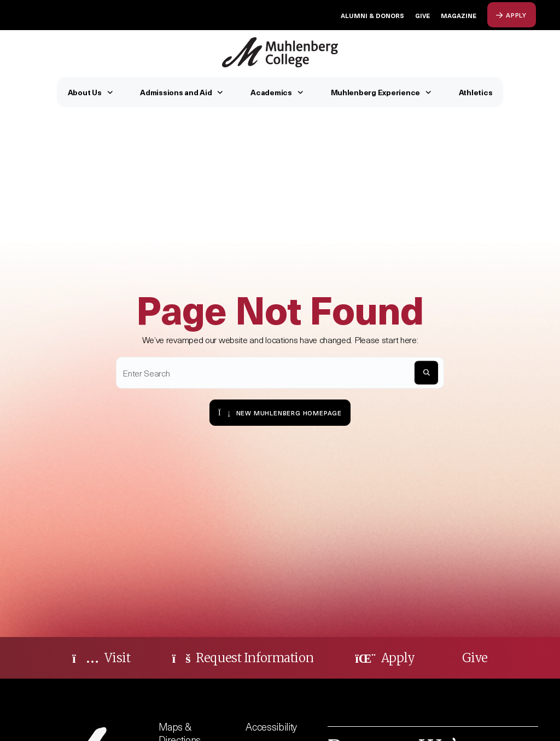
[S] (426, 372)
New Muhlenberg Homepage (280, 412)
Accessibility (271, 726)
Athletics (476, 92)
